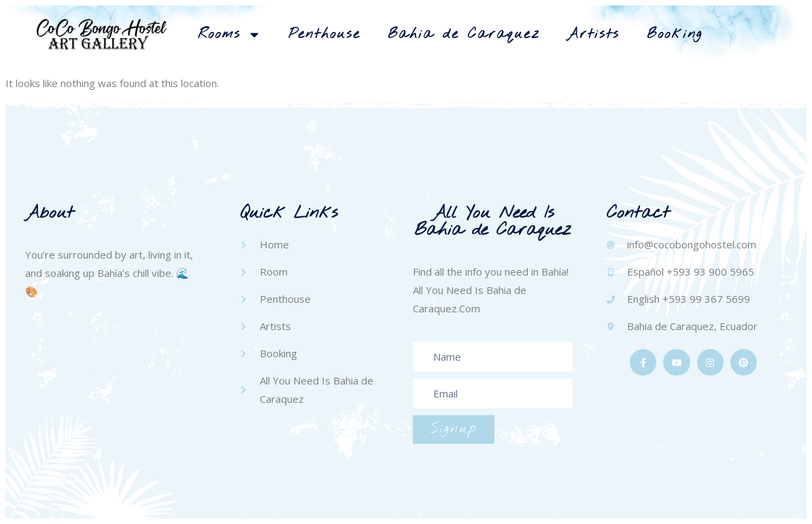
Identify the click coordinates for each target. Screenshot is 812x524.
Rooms (230, 35)
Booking (675, 34)
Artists (593, 34)
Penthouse (324, 34)
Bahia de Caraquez (464, 34)
